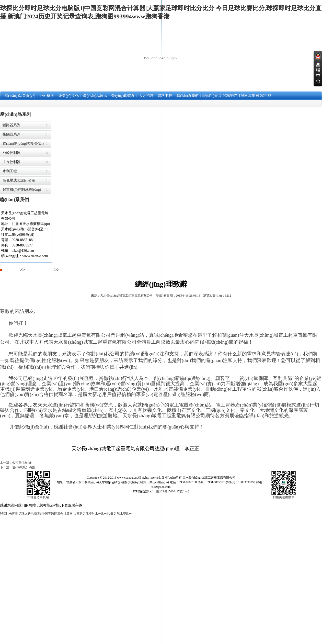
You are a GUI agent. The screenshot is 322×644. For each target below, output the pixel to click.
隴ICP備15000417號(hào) (173, 491)
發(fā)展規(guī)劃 (24, 467)
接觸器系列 (11, 134)
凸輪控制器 (11, 153)
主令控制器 (11, 162)
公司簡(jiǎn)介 (22, 462)
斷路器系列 (11, 125)
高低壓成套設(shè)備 (19, 180)
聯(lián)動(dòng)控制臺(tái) (23, 144)
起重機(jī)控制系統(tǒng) (22, 190)
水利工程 (10, 171)
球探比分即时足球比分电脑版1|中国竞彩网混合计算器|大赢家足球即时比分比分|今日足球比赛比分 (66, 514)
